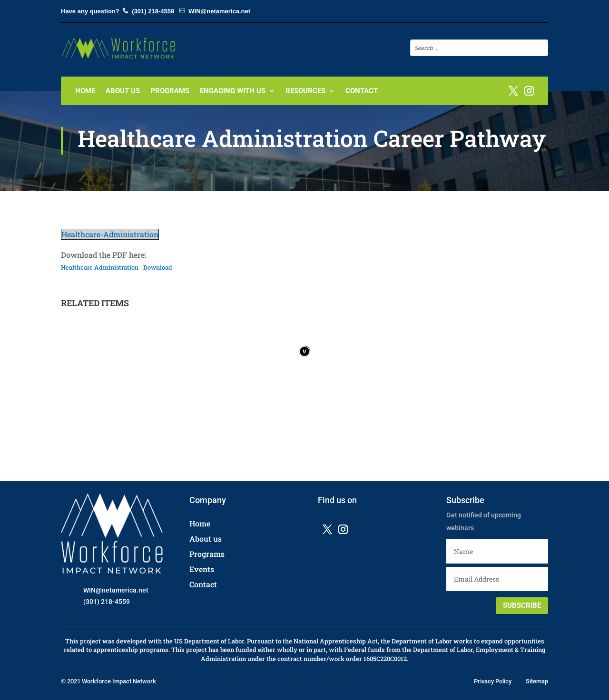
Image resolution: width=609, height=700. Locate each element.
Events (202, 569)
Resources (305, 91)
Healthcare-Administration (110, 234)
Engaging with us (233, 91)
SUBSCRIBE (522, 605)
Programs (170, 91)
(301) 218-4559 (153, 11)
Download (158, 267)
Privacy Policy (493, 681)
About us (206, 539)
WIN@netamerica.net (219, 11)
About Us (123, 91)
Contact (362, 91)
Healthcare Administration (100, 267)
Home (85, 91)
